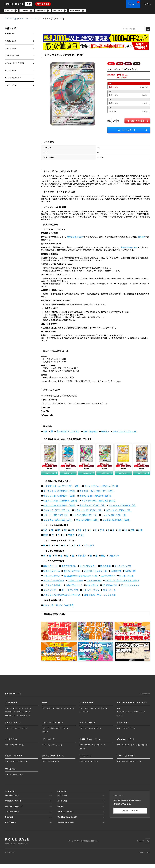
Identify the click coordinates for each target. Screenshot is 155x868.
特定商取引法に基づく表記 (67, 821)
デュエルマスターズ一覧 (93, 732)
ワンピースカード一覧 (92, 712)
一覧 (35, 19)
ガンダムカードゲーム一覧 (131, 748)
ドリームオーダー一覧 (55, 748)
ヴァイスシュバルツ (13, 726)
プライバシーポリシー (65, 815)
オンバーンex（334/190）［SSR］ (96, 499)
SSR (45, 432)
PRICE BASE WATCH (13, 804)
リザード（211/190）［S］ (56, 519)
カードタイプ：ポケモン (68, 432)
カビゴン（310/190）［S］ (92, 509)
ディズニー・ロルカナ (14, 759)
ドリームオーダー (49, 743)
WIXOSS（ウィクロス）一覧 (132, 765)
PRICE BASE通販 (12, 19)
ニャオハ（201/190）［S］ (114, 519)
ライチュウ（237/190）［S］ (57, 514)
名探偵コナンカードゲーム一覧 (95, 748)
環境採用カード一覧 (12, 719)
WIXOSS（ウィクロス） (127, 759)
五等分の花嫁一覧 (53, 765)
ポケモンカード (25, 19)
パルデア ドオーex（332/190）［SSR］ (62, 490)
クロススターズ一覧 (91, 765)
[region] (79, 11)
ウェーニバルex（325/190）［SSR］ (61, 504)
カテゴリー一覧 (10, 826)
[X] (148, 844)
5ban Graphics (90, 432)
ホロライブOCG (11, 743)
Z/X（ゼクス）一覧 (16, 778)
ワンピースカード (87, 706)
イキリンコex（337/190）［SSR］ (60, 509)
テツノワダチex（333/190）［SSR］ (102, 490)
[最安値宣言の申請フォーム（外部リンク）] (96, 47)
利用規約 (142, 238)
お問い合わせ (62, 799)
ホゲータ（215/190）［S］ (118, 514)
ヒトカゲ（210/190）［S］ (85, 519)
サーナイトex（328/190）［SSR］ (60, 495)
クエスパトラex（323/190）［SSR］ (97, 495)
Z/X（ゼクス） (11, 772)
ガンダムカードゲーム (126, 743)
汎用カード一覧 (69, 712)
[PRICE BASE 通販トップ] (17, 844)
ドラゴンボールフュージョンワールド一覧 (131, 715)
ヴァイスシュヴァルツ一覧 (19, 732)
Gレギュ (105, 432)
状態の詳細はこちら (129, 248)
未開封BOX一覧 (25, 719)
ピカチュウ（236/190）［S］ (88, 514)
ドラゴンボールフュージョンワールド (132, 706)
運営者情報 (9, 821)
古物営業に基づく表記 (65, 826)
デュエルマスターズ (87, 726)
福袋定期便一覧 (10, 715)
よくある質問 (62, 804)
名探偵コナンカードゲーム (90, 743)
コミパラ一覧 (84, 715)
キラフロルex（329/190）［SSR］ (60, 499)
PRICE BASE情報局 (12, 815)
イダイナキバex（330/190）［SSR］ (99, 504)
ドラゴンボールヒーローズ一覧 (58, 732)
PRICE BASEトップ (12, 799)
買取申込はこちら (130, 814)
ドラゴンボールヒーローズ (53, 726)
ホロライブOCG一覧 (17, 748)
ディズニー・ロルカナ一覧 (19, 765)
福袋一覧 (28, 712)
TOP (7, 712)
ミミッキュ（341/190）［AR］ (58, 523)
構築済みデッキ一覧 (24, 715)
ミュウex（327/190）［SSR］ (117, 523)
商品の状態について (75, 238)
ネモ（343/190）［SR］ (87, 523)
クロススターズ (86, 759)
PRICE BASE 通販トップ (14, 810)
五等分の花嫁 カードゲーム (53, 759)
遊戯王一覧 (51, 712)
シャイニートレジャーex (124, 432)
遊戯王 (45, 706)
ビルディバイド (123, 726)
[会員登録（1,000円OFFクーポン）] (96, 39)
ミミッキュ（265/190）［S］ (123, 509)
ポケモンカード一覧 (17, 712)
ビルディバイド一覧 (129, 732)
